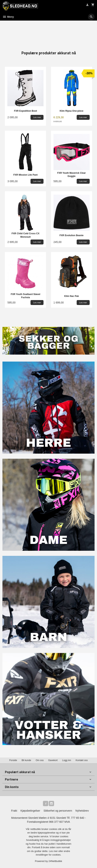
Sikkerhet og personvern (58, 811)
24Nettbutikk (55, 861)
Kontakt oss (82, 760)
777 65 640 (78, 818)
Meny (8, 17)
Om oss (40, 760)
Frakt (14, 811)
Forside (13, 760)
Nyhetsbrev (82, 811)
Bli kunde (26, 760)
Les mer (54, 851)
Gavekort (53, 760)
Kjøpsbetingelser (30, 811)
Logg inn (67, 760)
